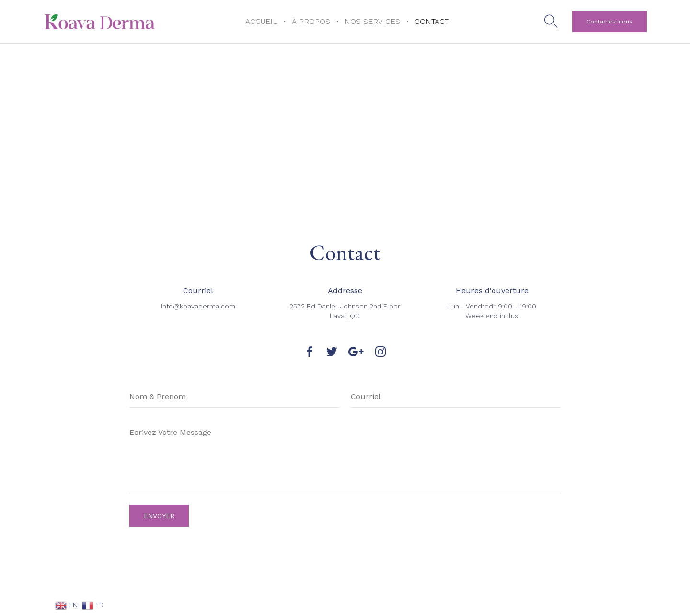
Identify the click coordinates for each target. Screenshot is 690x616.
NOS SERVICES (372, 21)
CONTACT (432, 21)
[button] (609, 22)
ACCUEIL (261, 21)
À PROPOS (311, 21)
